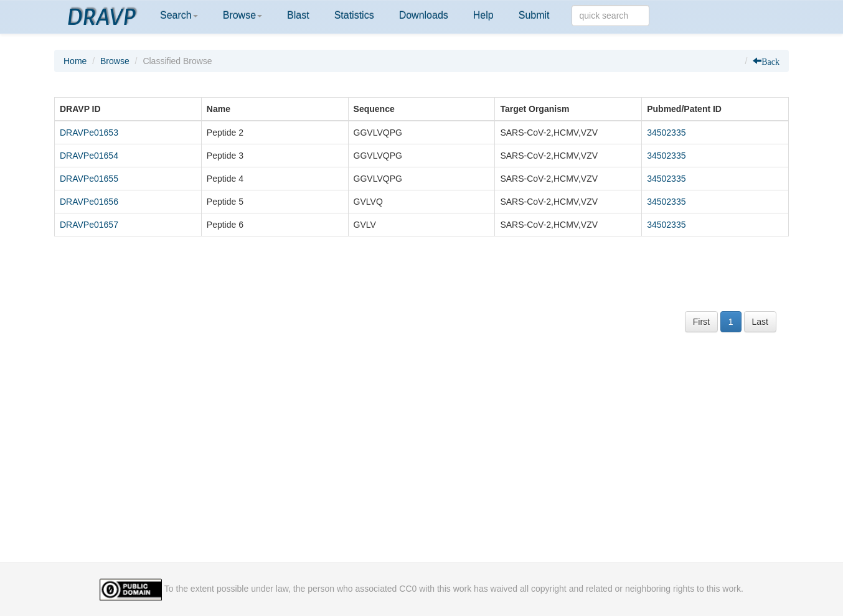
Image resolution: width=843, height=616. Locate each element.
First (701, 322)
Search (179, 15)
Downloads (424, 15)
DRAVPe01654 (89, 156)
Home (75, 61)
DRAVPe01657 (89, 225)
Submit (534, 15)
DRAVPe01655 (89, 179)
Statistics (354, 15)
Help (483, 15)
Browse (243, 15)
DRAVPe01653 (89, 133)
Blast (298, 15)
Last (760, 322)
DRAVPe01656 (89, 202)
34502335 (666, 133)
